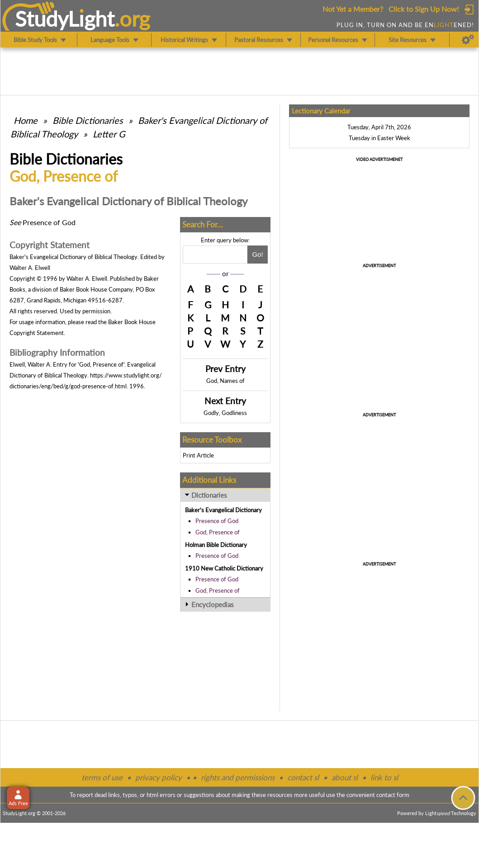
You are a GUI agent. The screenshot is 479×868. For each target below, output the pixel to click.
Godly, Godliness (225, 413)
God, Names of (225, 381)
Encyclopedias (213, 604)
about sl (345, 777)
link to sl (384, 777)
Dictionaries (209, 495)
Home (26, 120)
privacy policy (159, 777)
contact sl (303, 777)
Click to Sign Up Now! (424, 9)
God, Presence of (218, 532)
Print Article (198, 455)
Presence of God (217, 521)
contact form (393, 795)
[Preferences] (468, 40)
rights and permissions (238, 777)
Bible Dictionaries (88, 120)
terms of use (102, 777)
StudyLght (65, 19)
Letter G (109, 134)
